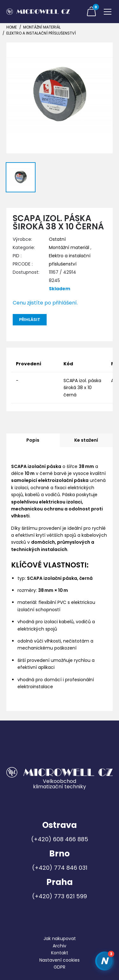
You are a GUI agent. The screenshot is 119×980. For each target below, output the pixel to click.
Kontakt (60, 953)
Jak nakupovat (60, 938)
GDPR (60, 967)
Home (12, 27)
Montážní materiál (42, 27)
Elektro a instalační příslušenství (41, 33)
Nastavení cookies (60, 960)
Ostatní (57, 239)
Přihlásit (30, 320)
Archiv (60, 946)
